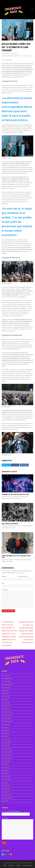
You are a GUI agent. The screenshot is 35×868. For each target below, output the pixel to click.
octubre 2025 (7, 681)
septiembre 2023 (8, 758)
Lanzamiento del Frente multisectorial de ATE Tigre (15, 494)
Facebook (18, 865)
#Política (19, 56)
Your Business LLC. (13, 863)
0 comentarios (28, 56)
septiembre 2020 (8, 798)
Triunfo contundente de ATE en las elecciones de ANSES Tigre (16, 557)
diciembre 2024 (8, 712)
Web (3, 583)
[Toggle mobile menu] (32, 10)
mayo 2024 (6, 734)
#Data (5, 56)
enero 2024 (7, 746)
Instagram (11, 865)
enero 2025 (7, 709)
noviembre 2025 (8, 678)
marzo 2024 (7, 740)
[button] (6, 465)
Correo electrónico (23, 576)
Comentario (5, 590)
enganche (15, 54)
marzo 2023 (7, 776)
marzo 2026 (7, 675)
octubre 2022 (7, 780)
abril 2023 (6, 773)
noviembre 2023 (8, 752)
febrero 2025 (7, 706)
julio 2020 (6, 801)
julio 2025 (6, 691)
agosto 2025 (7, 687)
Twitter (5, 865)
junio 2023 (6, 767)
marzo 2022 (7, 789)
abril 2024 (6, 737)
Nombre (4, 576)
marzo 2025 (7, 703)
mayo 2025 (6, 697)
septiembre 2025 (8, 684)
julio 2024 (6, 727)
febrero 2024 (7, 743)
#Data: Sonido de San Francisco (10, 524)
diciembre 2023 (8, 749)
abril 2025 (6, 700)
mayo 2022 (6, 786)
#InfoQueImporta (11, 56)
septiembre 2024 (8, 721)
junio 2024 (6, 730)
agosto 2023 (7, 761)
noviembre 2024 (8, 715)
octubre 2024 (7, 718)
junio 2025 (6, 694)
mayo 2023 (6, 770)
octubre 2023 (7, 755)
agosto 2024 (7, 724)
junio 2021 (6, 792)
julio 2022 (6, 783)
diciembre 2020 (8, 795)
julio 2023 (6, 764)
